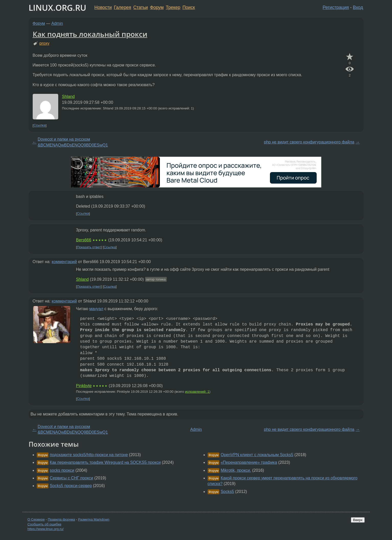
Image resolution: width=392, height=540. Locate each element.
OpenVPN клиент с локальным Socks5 (257, 455)
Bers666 (84, 240)
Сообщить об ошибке (45, 524)
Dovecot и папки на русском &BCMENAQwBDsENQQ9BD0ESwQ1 (73, 142)
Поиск (189, 7)
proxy (44, 43)
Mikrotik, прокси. (236, 470)
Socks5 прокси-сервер (71, 486)
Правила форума (61, 519)
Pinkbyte (84, 386)
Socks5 (227, 492)
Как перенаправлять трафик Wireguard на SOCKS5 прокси (105, 462)
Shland (68, 97)
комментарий (64, 262)
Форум (157, 7)
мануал (96, 309)
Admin (57, 23)
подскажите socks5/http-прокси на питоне (89, 455)
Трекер (173, 7)
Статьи (141, 7)
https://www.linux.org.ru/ (46, 529)
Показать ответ (89, 247)
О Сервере (36, 519)
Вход (358, 7)
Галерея (122, 7)
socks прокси (62, 470)
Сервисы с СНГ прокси (72, 478)
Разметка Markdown (94, 519)
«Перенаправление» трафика (249, 462)
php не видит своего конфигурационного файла (309, 142)
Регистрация (336, 7)
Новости (103, 7)
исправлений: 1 (197, 392)
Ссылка (39, 125)
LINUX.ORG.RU (57, 8)
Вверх (358, 520)
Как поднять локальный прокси (90, 34)
